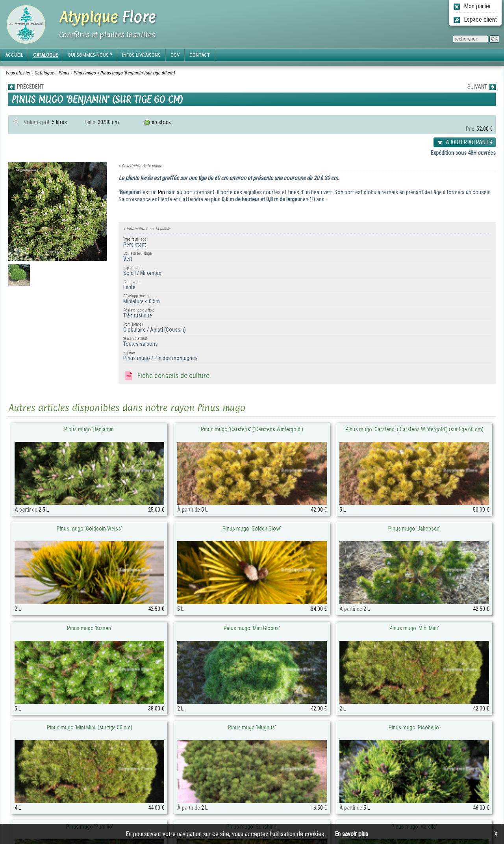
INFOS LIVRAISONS (141, 55)
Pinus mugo (84, 73)
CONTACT (200, 55)
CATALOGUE (45, 55)
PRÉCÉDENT (26, 87)
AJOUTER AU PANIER (465, 142)
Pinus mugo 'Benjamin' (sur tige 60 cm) (137, 73)
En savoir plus (351, 834)
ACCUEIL (14, 55)
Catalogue (44, 73)
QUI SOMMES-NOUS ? (90, 55)
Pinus (64, 73)
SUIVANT (482, 87)
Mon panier (472, 6)
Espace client (475, 19)
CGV (175, 55)
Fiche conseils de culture (166, 376)
